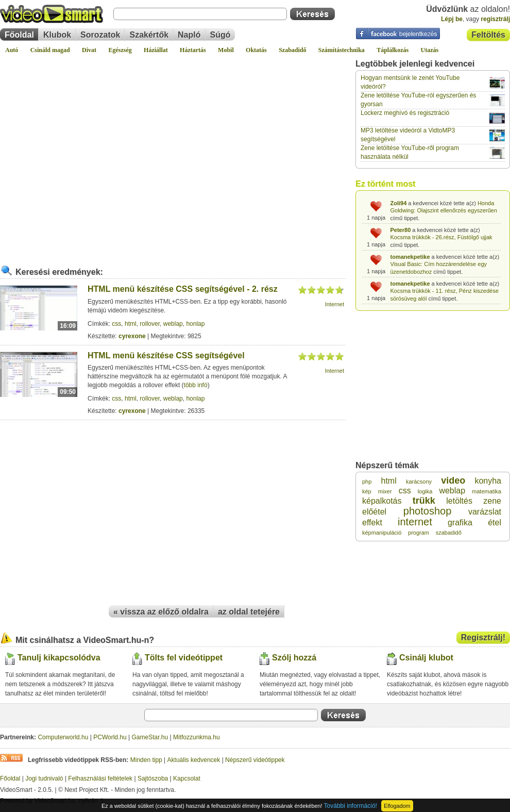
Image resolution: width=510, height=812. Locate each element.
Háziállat (156, 50)
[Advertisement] (97, 155)
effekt (372, 523)
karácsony (419, 482)
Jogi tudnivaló (44, 778)
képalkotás (382, 501)
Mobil (226, 50)
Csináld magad (50, 50)
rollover (150, 324)
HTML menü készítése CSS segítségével (166, 355)
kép (367, 491)
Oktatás (256, 50)
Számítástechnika (342, 50)
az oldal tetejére (249, 612)
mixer (385, 491)
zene (492, 501)
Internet (335, 304)
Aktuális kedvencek (194, 760)
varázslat (485, 512)
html (131, 324)
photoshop (427, 511)
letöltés (459, 501)
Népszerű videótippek (255, 760)
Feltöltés (488, 35)
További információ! (351, 806)
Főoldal (19, 35)
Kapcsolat (187, 778)
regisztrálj (495, 19)
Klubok (57, 35)
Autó (12, 50)
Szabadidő (292, 50)
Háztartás (193, 50)
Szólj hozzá (294, 658)
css (116, 324)
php (367, 482)
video (453, 480)
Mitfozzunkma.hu (197, 737)
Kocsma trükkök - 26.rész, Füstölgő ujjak (441, 237)
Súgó (220, 35)
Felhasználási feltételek (100, 778)
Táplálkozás (393, 50)
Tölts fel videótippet (184, 658)
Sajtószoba (153, 778)
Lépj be (452, 19)
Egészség (120, 50)
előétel (374, 512)
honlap (195, 324)
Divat (89, 50)
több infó (196, 385)
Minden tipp (146, 760)
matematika (487, 491)
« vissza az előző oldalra (161, 612)
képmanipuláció (382, 533)
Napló (189, 35)
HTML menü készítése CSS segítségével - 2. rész (183, 289)
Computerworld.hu (63, 737)
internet (415, 522)
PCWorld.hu (110, 737)
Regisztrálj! (483, 637)
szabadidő (449, 533)
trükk (424, 501)
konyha (488, 481)
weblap (173, 324)
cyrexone (132, 336)
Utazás (430, 50)
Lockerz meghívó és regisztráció (405, 113)
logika (425, 491)
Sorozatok (100, 35)
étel (495, 523)
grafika (460, 523)
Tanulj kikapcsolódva (59, 658)
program (419, 533)
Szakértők (149, 35)
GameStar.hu (150, 737)
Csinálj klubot (426, 658)
